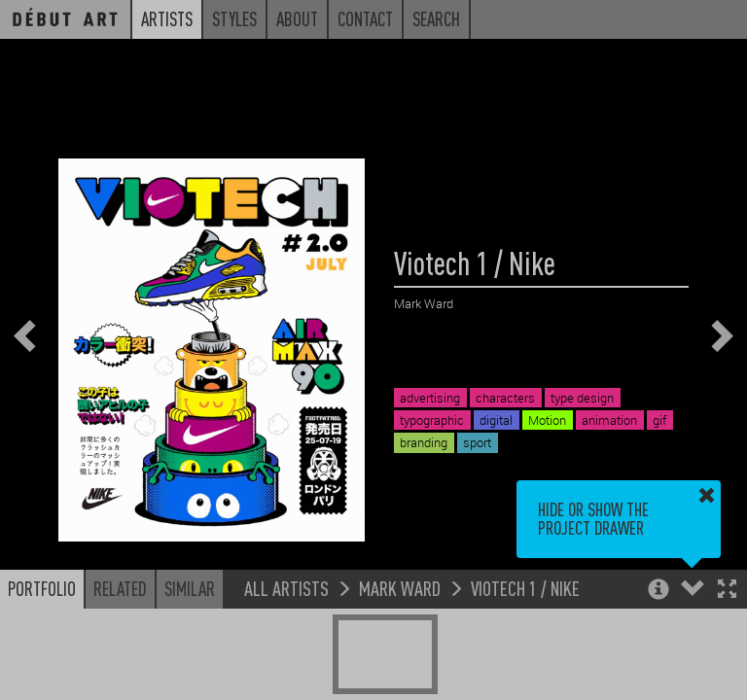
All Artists (286, 588)
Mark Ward (400, 588)
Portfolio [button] (42, 588)
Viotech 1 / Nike (525, 588)
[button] (727, 591)
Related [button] (120, 588)
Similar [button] (190, 588)
